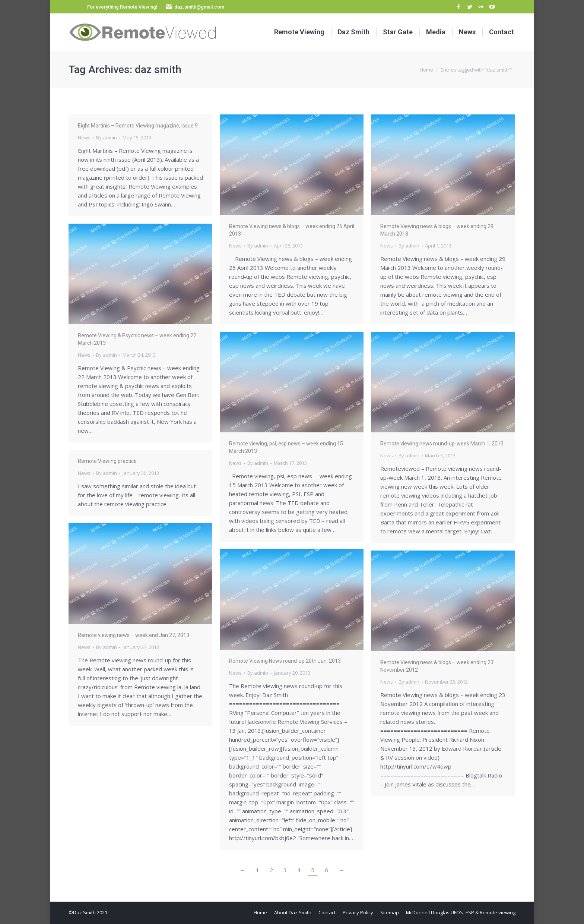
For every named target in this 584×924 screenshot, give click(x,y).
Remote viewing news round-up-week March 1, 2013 (442, 444)
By (107, 138)
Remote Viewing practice (107, 461)
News (84, 138)
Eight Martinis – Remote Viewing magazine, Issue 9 (138, 126)
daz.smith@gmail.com (199, 7)
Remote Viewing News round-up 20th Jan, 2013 (285, 661)
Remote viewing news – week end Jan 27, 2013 (134, 635)
